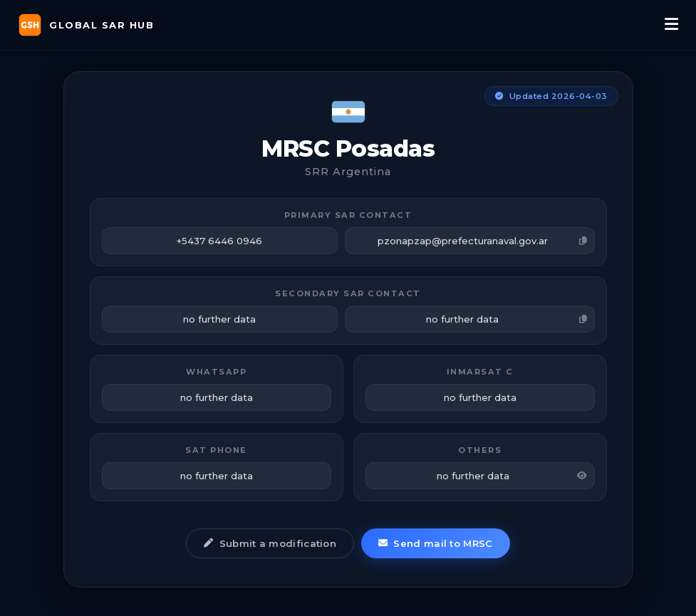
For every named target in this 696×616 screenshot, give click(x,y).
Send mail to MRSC (435, 543)
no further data (507, 319)
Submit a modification (270, 543)
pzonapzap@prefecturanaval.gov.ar (482, 241)
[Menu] (671, 25)
